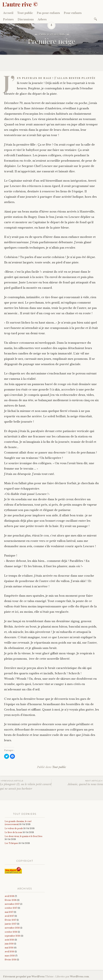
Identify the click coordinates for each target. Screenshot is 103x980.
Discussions (26, 19)
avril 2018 (9, 896)
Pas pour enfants (48, 13)
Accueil (8, 13)
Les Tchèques (11, 843)
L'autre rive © (20, 4)
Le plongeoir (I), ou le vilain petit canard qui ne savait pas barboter (26, 785)
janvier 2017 (11, 924)
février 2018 (11, 900)
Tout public (25, 13)
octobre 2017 (11, 908)
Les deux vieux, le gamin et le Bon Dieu (23, 836)
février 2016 (11, 960)
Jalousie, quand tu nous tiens (77, 783)
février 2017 (10, 920)
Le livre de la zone (14, 832)
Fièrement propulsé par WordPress (24, 977)
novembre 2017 (12, 904)
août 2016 (9, 940)
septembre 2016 (12, 936)
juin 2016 (9, 944)
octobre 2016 (11, 932)
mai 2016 (9, 948)
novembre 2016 (12, 928)
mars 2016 (10, 956)
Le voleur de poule (14, 828)
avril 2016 (9, 952)
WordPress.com (79, 977)
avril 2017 (9, 916)
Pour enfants (73, 13)
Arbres (42, 19)
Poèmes (8, 19)
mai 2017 (9, 912)
